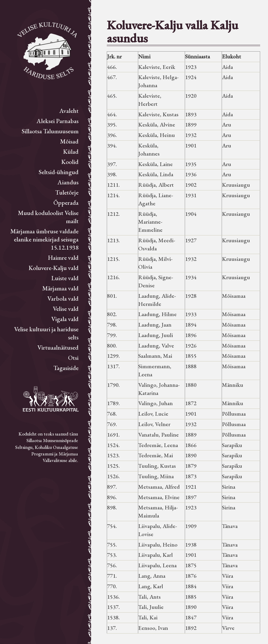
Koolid (70, 162)
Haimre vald (63, 258)
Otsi (73, 358)
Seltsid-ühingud (59, 172)
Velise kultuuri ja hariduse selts (46, 333)
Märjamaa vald (60, 288)
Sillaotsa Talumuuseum (50, 131)
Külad (71, 152)
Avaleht (69, 111)
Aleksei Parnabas (58, 121)
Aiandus (68, 182)
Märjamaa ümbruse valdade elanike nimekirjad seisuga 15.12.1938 (44, 239)
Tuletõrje (67, 192)
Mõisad (69, 141)
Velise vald (66, 309)
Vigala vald (65, 319)
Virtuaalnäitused (58, 347)
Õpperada (66, 203)
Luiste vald (65, 278)
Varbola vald (63, 298)
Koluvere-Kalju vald (54, 268)
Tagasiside (66, 368)
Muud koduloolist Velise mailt (48, 217)
